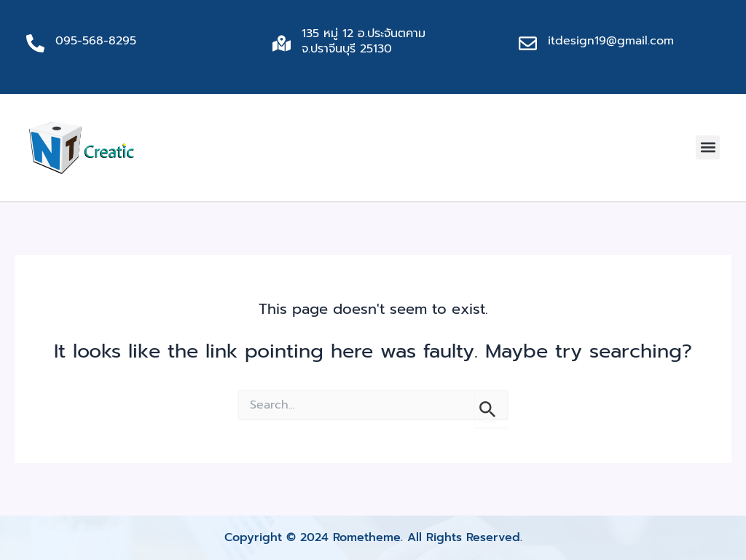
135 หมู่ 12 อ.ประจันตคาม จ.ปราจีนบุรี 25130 (364, 41)
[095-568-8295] (35, 43)
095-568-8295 (96, 41)
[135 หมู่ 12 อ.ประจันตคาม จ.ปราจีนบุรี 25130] (282, 43)
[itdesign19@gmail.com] (528, 43)
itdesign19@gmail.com (611, 41)
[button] (708, 147)
